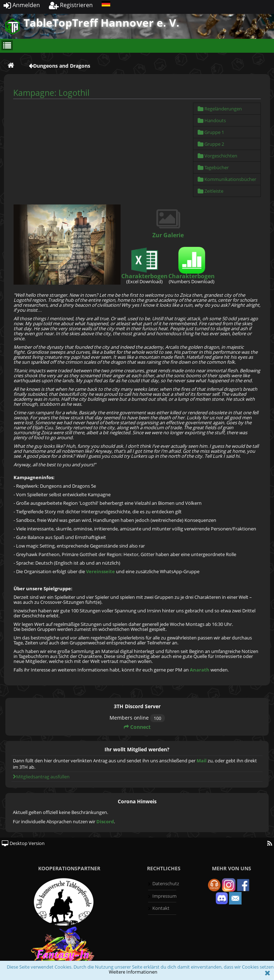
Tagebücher (213, 167)
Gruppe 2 (211, 144)
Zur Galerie (168, 235)
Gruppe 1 (211, 132)
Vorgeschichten (217, 156)
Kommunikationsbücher (227, 179)
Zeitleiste (210, 191)
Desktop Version (23, 843)
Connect (137, 727)
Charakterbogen (144, 276)
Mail (202, 761)
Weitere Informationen (133, 972)
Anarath (200, 670)
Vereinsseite (100, 571)
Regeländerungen (220, 109)
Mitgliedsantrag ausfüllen (41, 777)
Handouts (212, 120)
